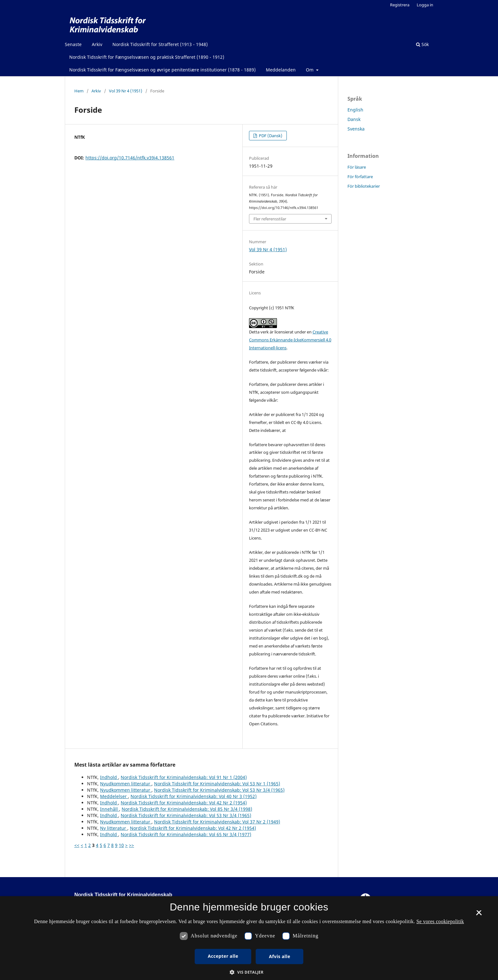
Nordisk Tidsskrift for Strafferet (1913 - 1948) (160, 44)
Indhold (109, 777)
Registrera (400, 5)
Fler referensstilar (270, 219)
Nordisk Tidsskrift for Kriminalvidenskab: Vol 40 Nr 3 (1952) (194, 796)
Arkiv (97, 44)
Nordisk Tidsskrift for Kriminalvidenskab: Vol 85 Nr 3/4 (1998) (187, 809)
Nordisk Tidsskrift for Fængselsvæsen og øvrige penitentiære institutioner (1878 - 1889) (162, 70)
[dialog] (249, 938)
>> (131, 845)
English (355, 110)
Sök (422, 44)
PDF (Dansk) (270, 136)
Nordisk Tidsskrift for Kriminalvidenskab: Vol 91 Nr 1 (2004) (184, 777)
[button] (249, 972)
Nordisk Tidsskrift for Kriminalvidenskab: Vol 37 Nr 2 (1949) (217, 822)
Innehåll (110, 809)
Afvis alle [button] (280, 956)
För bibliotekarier (364, 186)
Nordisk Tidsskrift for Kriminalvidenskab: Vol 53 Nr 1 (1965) (217, 784)
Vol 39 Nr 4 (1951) (126, 91)
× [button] (479, 915)
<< (77, 845)
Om (310, 70)
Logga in (425, 5)
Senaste (73, 44)
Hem (79, 91)
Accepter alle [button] (223, 956)
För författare (360, 177)
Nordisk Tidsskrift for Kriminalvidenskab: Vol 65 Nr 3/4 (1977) (186, 834)
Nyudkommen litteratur (126, 784)
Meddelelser (114, 796)
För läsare (357, 167)
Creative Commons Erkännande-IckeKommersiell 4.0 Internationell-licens (290, 340)
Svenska (356, 129)
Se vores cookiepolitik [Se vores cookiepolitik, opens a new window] (440, 921)
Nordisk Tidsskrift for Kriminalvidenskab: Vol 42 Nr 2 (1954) (184, 803)
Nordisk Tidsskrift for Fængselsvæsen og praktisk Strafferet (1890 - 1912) (147, 57)
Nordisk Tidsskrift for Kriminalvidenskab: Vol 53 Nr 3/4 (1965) (219, 790)
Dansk (354, 119)
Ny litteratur (114, 828)
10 (121, 845)
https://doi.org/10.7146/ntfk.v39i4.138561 (130, 158)
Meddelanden (281, 70)
